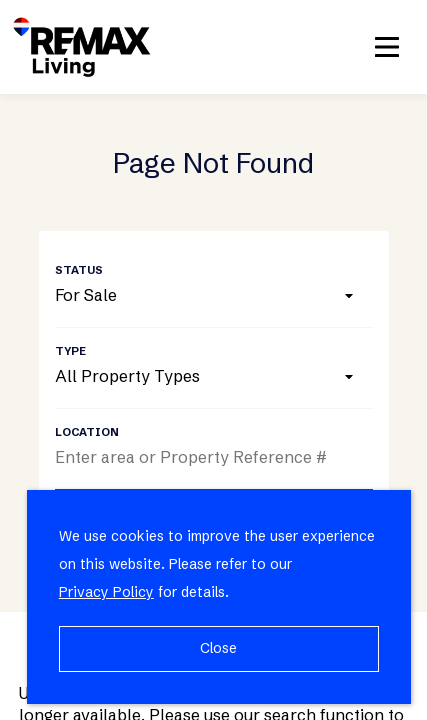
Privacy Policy (106, 592)
